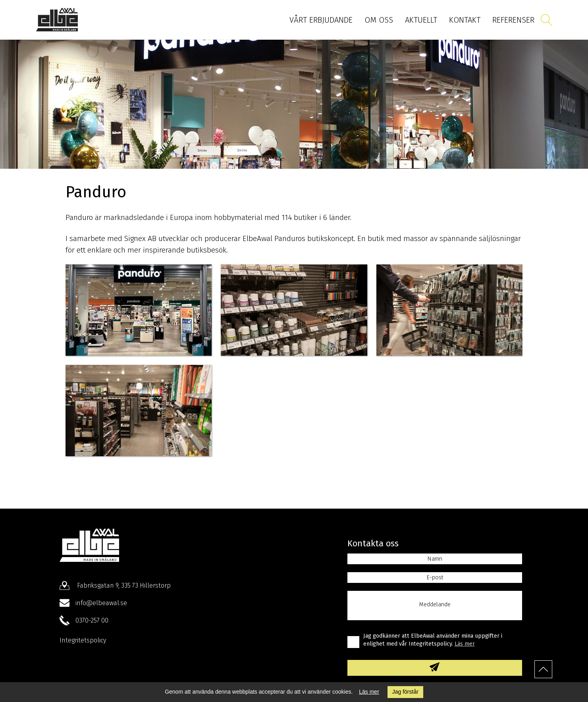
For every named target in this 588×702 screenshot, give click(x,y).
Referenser (513, 20)
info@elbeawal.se (101, 603)
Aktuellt (421, 20)
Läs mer (369, 692)
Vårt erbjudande (321, 20)
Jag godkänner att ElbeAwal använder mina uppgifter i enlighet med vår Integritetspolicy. (433, 640)
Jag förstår (405, 692)
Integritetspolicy (83, 640)
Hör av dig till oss (294, 481)
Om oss (379, 20)
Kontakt (465, 20)
